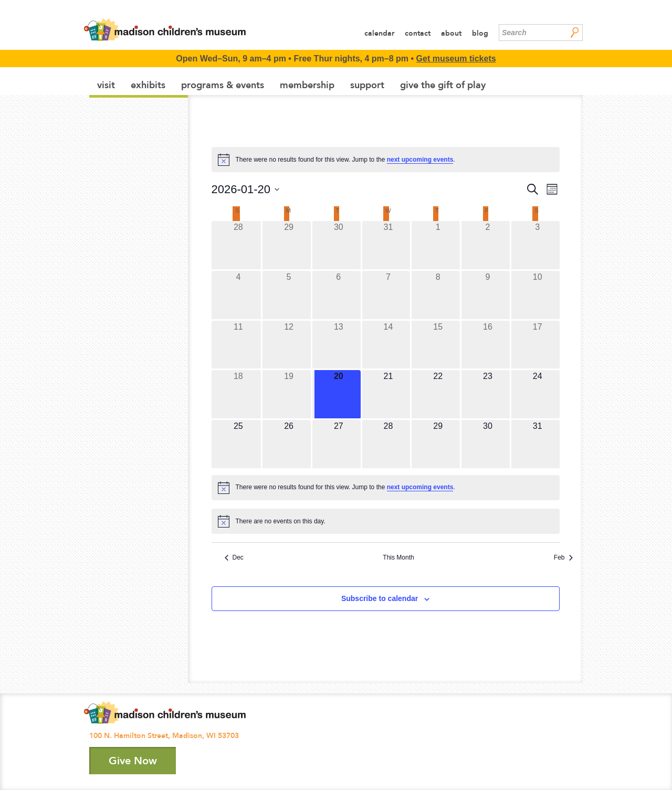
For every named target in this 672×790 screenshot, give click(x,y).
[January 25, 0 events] (239, 444)
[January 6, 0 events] (339, 295)
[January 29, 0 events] (438, 444)
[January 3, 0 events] (538, 245)
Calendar (379, 33)
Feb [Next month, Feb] (563, 557)
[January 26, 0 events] (289, 444)
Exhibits (148, 85)
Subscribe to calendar (380, 598)
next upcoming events (420, 160)
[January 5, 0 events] (289, 295)
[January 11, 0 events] (239, 345)
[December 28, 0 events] (239, 245)
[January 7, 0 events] (388, 295)
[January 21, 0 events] (388, 394)
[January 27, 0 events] (339, 444)
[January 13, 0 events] (339, 345)
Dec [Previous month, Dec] (234, 557)
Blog (480, 33)
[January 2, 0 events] (488, 245)
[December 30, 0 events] (339, 245)
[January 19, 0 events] (289, 394)
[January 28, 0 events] (388, 444)
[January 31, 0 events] (538, 444)
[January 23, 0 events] (488, 394)
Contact (418, 33)
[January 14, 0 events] (388, 345)
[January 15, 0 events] (438, 345)
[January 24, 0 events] (538, 394)
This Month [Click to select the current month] (398, 557)
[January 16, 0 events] (488, 345)
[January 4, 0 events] (239, 295)
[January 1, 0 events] (438, 245)
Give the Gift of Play (443, 85)
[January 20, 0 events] (339, 394)
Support (367, 85)
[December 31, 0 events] (388, 245)
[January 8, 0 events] (438, 295)
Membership (307, 85)
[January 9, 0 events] (488, 295)
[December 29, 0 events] (289, 245)
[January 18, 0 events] (239, 394)
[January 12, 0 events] (289, 345)
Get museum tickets (456, 59)
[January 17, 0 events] (538, 345)
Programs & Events (223, 85)
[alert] (386, 160)
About (451, 33)
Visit (106, 85)
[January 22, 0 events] (438, 394)
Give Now (133, 761)
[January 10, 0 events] (538, 295)
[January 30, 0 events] (488, 444)
